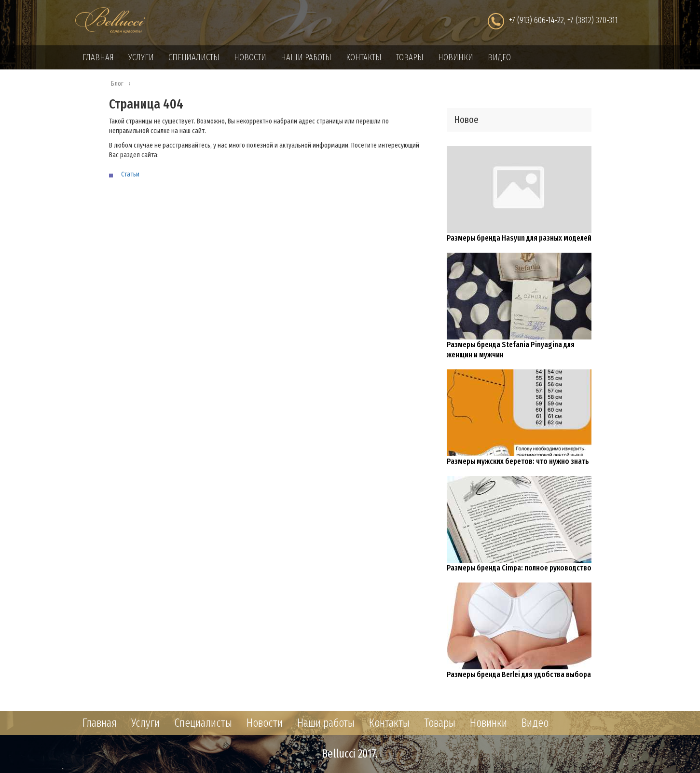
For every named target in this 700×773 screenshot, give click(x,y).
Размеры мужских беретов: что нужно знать (518, 461)
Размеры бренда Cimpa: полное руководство (519, 568)
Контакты (364, 57)
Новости (250, 57)
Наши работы (306, 57)
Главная (98, 57)
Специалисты (194, 57)
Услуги (141, 57)
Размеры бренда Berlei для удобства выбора (519, 674)
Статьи (130, 174)
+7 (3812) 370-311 (593, 20)
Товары (410, 57)
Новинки (456, 57)
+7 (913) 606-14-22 (536, 20)
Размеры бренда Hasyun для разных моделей (519, 238)
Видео (499, 57)
